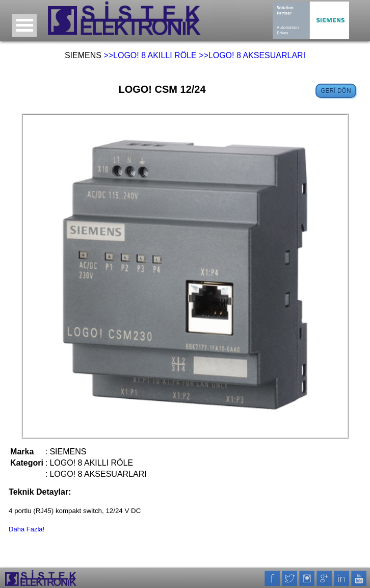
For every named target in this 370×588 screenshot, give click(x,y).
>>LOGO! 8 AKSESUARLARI (252, 55)
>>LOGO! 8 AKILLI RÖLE (150, 55)
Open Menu (24, 25)
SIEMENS (83, 55)
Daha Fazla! (27, 529)
